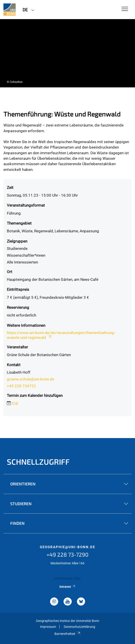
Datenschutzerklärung (79, 627)
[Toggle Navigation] (125, 9)
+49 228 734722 (21, 386)
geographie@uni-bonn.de (67, 547)
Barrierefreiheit (67, 634)
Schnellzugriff (38, 462)
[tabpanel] (67, 53)
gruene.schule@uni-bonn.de (31, 379)
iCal (15, 403)
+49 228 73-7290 (67, 554)
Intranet (68, 587)
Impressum (48, 627)
